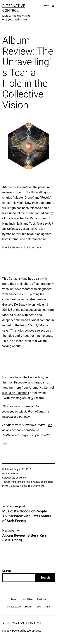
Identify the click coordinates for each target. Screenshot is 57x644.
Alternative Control (22, 623)
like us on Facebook (16, 393)
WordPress (34, 631)
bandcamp (41, 382)
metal (14, 482)
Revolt (46, 198)
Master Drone (23, 198)
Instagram (25, 435)
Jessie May (12, 474)
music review (33, 482)
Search (7, 571)
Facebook (21, 382)
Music (22, 478)
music (21, 482)
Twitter (7, 435)
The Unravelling (36, 486)
